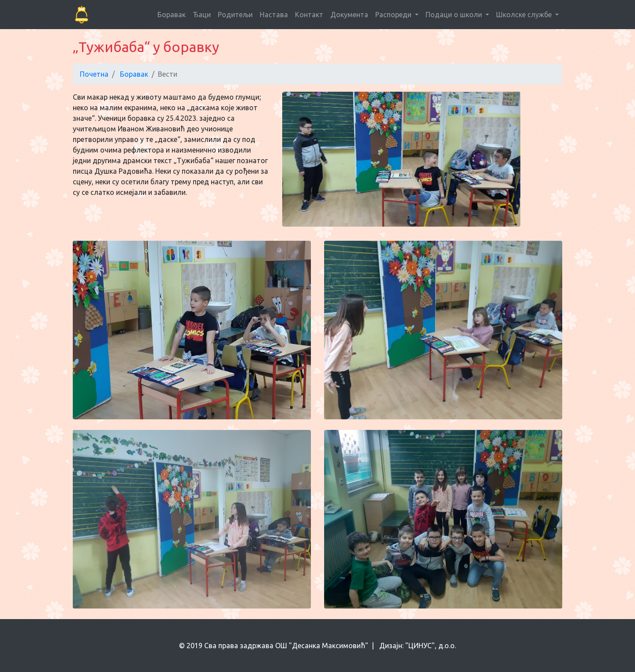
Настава (274, 15)
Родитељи (235, 15)
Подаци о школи (455, 15)
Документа (349, 15)
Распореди (394, 15)
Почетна (94, 74)
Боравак (172, 15)
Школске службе (525, 15)
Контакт (309, 15)
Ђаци (202, 15)
